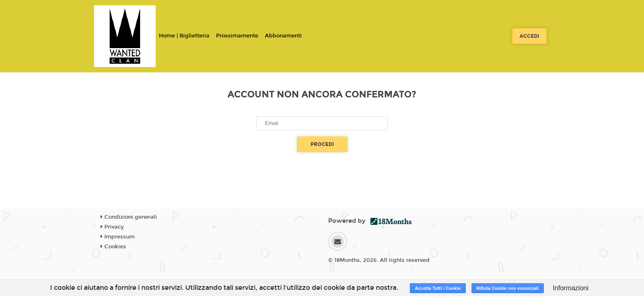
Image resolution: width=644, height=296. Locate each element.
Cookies (113, 247)
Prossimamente (237, 36)
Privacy (112, 227)
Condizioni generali (129, 217)
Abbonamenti (283, 36)
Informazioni (571, 288)
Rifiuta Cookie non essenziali (508, 288)
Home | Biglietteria (184, 36)
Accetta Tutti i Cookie (438, 288)
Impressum (118, 237)
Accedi (529, 36)
